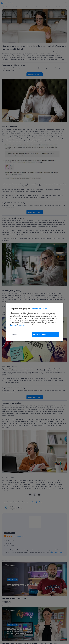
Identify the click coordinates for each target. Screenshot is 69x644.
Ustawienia (14, 335)
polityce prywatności (17, 326)
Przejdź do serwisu (40, 335)
